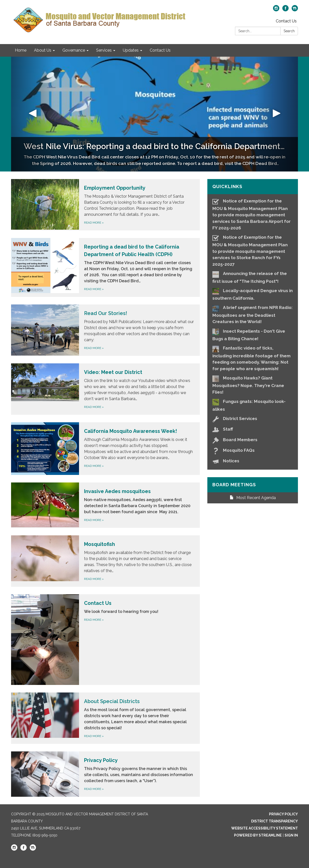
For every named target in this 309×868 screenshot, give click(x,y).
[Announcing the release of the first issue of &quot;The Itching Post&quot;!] (253, 277)
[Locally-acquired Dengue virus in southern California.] (253, 294)
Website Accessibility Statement (265, 828)
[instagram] (276, 10)
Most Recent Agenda (253, 498)
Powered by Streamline (258, 835)
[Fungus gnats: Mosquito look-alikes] (253, 405)
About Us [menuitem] (43, 50)
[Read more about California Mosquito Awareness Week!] (105, 449)
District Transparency (275, 821)
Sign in (291, 835)
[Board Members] (253, 440)
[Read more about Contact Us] (105, 640)
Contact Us (286, 21)
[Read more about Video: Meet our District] (105, 389)
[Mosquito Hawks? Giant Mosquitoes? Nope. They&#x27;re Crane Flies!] (253, 385)
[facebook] (285, 10)
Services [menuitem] (104, 50)
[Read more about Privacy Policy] (105, 774)
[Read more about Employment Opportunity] (105, 205)
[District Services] (253, 419)
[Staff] (253, 429)
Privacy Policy (283, 814)
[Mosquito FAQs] (253, 450)
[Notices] (253, 461)
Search (289, 31)
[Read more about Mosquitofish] (105, 561)
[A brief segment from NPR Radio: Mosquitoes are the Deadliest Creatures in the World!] (253, 314)
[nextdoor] (295, 10)
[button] (33, 114)
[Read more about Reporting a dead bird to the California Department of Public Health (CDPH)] (105, 267)
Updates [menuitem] (131, 50)
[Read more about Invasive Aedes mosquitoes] (105, 505)
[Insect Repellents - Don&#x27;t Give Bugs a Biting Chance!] (253, 335)
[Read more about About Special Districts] (105, 718)
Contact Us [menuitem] (160, 50)
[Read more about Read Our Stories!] (105, 330)
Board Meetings (234, 485)
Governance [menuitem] (74, 50)
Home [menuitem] (21, 50)
